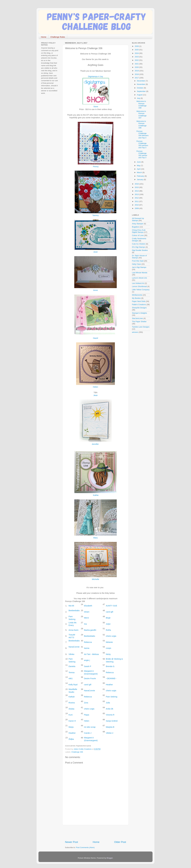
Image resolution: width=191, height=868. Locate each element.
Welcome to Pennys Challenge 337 (142, 115)
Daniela (72, 666)
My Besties (136, 298)
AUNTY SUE (111, 606)
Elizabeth (88, 606)
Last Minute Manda (140, 273)
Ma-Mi (71, 606)
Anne (96, 290)
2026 (137, 46)
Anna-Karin (73, 630)
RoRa (108, 630)
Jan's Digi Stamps (139, 267)
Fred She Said (138, 261)
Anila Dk (109, 709)
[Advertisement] (96, 833)
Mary (96, 538)
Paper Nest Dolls (139, 301)
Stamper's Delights (139, 313)
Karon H (72, 721)
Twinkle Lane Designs (141, 327)
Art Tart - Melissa (91, 654)
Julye (108, 624)
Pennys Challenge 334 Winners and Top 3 (143, 134)
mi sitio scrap (90, 727)
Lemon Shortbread (139, 286)
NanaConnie (74, 647)
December (141, 81)
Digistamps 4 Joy (95, 76)
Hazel (95, 338)
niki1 (71, 678)
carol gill (109, 612)
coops (108, 648)
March (140, 172)
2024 (137, 53)
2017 (137, 78)
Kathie (96, 495)
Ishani (87, 612)
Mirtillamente (137, 295)
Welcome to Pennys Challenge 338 (142, 105)
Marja (71, 727)
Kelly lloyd (73, 685)
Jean (95, 395)
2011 (137, 201)
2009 (137, 208)
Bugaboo (136, 227)
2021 (137, 64)
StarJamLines (137, 318)
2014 (137, 191)
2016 (137, 184)
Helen (96, 387)
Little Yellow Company (141, 290)
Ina (85, 624)
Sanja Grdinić (112, 721)
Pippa (86, 715)
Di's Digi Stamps (139, 247)
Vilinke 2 (110, 733)
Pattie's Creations (139, 305)
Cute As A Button (139, 244)
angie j (87, 660)
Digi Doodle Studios (140, 250)
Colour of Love (138, 235)
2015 (137, 187)
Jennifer (95, 444)
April (139, 169)
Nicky (108, 654)
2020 (137, 67)
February (141, 176)
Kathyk (72, 697)
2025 (137, 50)
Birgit (108, 618)
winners (135, 332)
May (139, 166)
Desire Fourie (90, 678)
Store (96, 107)
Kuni (71, 715)
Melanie (109, 642)
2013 (137, 194)
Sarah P (87, 666)
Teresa (72, 672)
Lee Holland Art (138, 283)
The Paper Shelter (139, 322)
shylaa (71, 709)
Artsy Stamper (138, 224)
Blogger (110, 858)
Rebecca (88, 642)
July (139, 98)
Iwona (87, 648)
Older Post (120, 842)
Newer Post (71, 842)
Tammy (95, 215)
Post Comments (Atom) (85, 847)
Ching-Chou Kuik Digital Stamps (139, 231)
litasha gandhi (90, 630)
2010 (137, 205)
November (141, 84)
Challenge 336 (77, 752)
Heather (109, 685)
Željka (71, 739)
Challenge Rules (58, 37)
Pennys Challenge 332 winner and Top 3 (142, 154)
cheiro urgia (111, 636)
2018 (137, 74)
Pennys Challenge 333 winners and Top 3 (142, 144)
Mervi (86, 618)
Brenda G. (110, 666)
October (140, 88)
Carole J (88, 733)
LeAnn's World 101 (139, 278)
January (140, 179)
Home (44, 37)
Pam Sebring (112, 697)
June (139, 162)
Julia (108, 703)
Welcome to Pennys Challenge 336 (142, 124)
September (142, 91)
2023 (137, 57)
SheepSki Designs (139, 308)
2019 (137, 71)
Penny (96, 167)
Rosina (72, 703)
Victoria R (110, 715)
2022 (137, 60)
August (140, 95)
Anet (96, 252)
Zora (86, 703)
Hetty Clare (136, 264)
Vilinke (71, 654)
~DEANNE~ (111, 678)
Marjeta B (110, 727)
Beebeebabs (74, 610)
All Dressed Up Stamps (138, 219)
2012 (137, 198)
